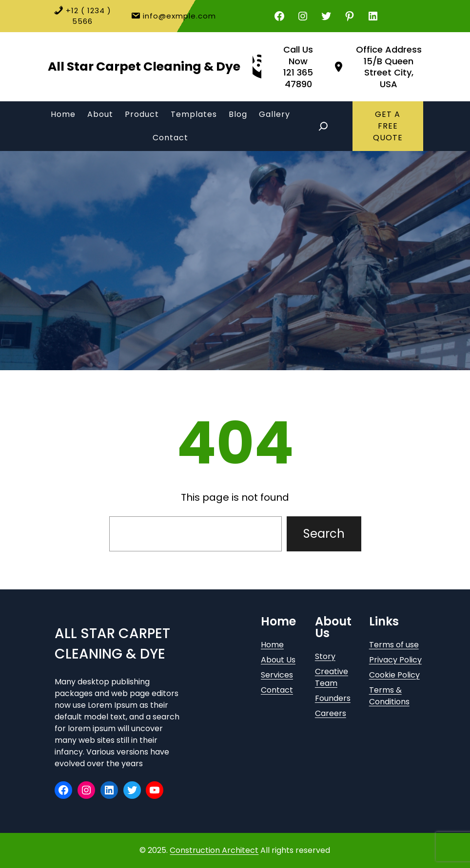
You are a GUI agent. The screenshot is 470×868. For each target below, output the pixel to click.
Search (324, 534)
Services (277, 675)
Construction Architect (214, 850)
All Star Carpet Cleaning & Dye (144, 66)
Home (272, 645)
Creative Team (332, 677)
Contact (277, 690)
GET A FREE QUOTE (388, 126)
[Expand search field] (323, 126)
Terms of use (394, 645)
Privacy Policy (395, 660)
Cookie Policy (394, 675)
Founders (333, 698)
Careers (331, 713)
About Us (278, 660)
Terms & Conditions (389, 696)
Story (325, 656)
